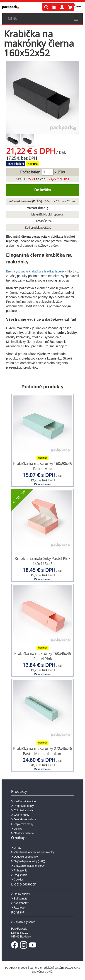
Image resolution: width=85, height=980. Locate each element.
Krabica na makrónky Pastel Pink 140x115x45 (42, 561)
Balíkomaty (21, 899)
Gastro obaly (22, 815)
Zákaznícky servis (25, 922)
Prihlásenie (21, 871)
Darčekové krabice (25, 819)
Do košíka (42, 190)
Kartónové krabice (25, 801)
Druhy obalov (22, 894)
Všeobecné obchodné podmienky (34, 852)
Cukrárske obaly (24, 810)
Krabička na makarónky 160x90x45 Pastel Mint (42, 466)
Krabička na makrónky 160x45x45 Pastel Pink (43, 656)
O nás (17, 848)
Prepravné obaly (24, 806)
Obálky (18, 829)
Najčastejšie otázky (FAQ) (29, 861)
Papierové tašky (23, 824)
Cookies (19, 880)
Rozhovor (20, 908)
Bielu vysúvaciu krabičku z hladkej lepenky (36, 271)
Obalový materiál (24, 833)
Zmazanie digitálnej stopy (29, 866)
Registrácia (21, 875)
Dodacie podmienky (26, 857)
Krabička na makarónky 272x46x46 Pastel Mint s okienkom (42, 751)
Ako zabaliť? (21, 903)
